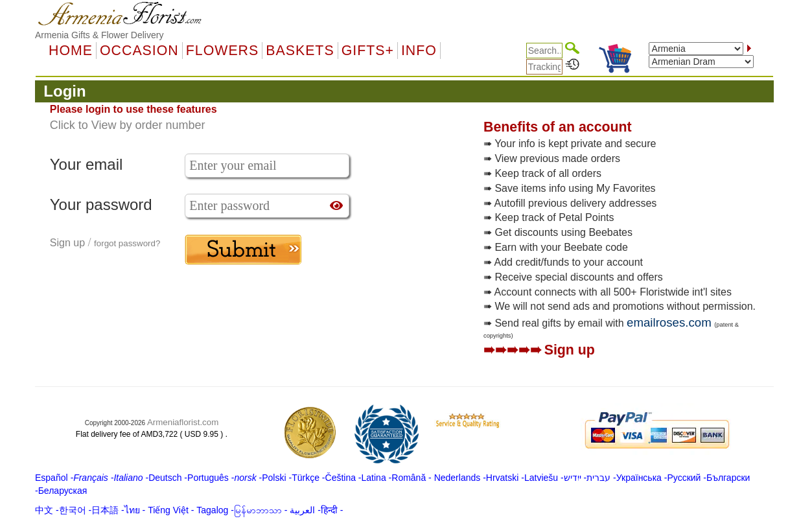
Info (419, 51)
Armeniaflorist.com (183, 422)
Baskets (300, 51)
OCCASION (139, 51)
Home (71, 51)
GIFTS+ (368, 51)
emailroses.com (669, 322)
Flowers (222, 51)
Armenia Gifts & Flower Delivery (99, 35)
